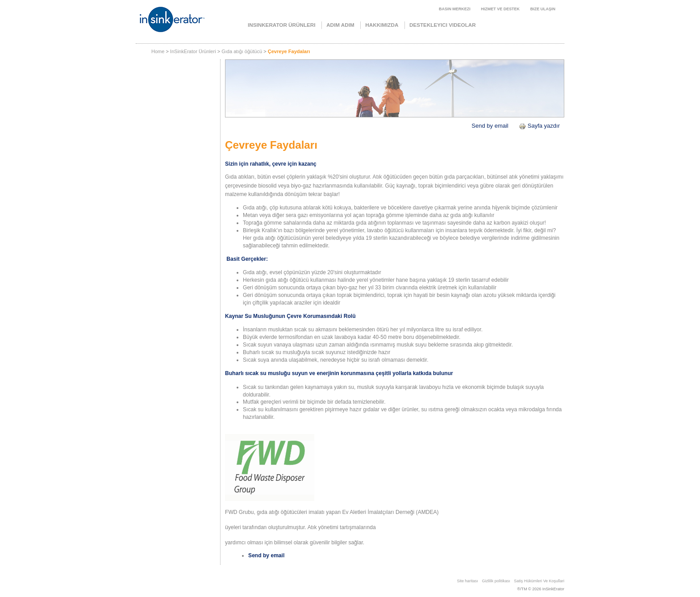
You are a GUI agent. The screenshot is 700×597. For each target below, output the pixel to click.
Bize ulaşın (543, 9)
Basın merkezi (455, 9)
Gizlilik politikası (496, 581)
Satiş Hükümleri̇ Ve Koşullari (539, 581)
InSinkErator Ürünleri (282, 25)
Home (158, 51)
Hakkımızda (382, 25)
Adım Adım (340, 25)
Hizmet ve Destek (500, 9)
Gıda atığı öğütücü (242, 51)
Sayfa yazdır (539, 126)
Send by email (490, 126)
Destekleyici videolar (443, 25)
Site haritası (467, 581)
